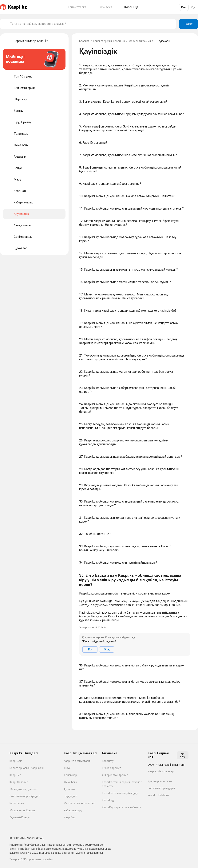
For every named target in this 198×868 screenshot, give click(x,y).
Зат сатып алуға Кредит (25, 796)
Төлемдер (70, 775)
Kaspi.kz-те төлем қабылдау (120, 793)
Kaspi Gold (16, 761)
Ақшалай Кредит (20, 817)
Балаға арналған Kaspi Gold (27, 768)
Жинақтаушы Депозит (24, 789)
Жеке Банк (70, 782)
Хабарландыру (73, 810)
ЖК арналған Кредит (22, 810)
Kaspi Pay (108, 761)
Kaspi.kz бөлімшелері (161, 771)
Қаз (184, 7)
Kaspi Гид (70, 817)
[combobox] (91, 24)
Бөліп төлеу (17, 803)
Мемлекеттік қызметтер (79, 803)
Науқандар (70, 796)
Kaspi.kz (84, 41)
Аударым (69, 789)
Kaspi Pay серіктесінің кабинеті (121, 807)
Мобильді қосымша (141, 41)
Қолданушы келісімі (160, 781)
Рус (193, 7)
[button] (135, 615)
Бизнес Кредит (111, 768)
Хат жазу (182, 755)
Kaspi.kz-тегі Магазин (77, 761)
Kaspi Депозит (19, 782)
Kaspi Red (15, 775)
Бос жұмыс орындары (161, 788)
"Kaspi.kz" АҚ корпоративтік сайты (31, 859)
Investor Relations (158, 795)
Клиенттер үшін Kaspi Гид (109, 41)
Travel (67, 768)
